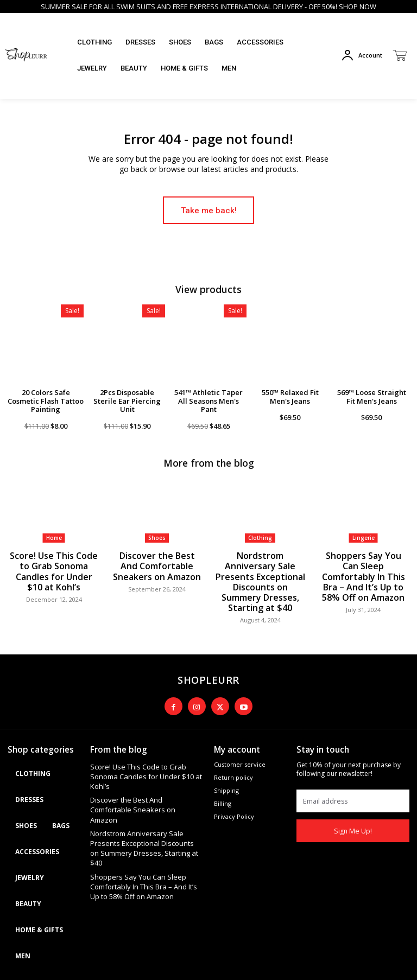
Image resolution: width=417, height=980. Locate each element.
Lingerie (364, 537)
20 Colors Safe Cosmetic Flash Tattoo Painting (46, 400)
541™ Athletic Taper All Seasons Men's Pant (208, 400)
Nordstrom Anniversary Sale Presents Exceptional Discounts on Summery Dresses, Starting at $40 (260, 566)
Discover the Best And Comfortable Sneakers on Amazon (157, 562)
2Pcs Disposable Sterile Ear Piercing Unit (127, 400)
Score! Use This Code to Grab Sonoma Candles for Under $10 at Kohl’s (54, 562)
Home (54, 537)
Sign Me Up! (353, 795)
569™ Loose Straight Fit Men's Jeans (372, 396)
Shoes (157, 537)
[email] (353, 765)
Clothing (260, 537)
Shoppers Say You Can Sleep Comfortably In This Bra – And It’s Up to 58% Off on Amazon (363, 566)
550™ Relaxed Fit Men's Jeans (290, 396)
